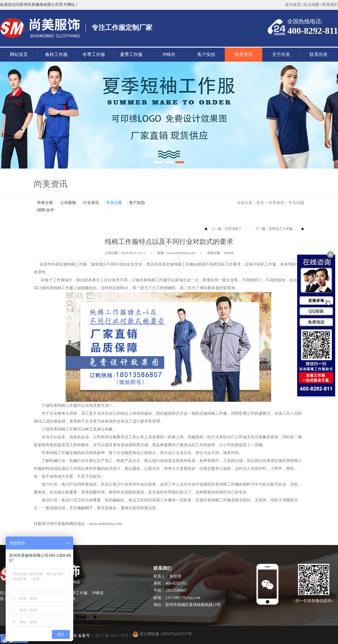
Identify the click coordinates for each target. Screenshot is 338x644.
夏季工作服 (131, 54)
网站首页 (19, 54)
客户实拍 (206, 54)
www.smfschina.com (105, 524)
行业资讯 (91, 203)
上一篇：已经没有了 (226, 229)
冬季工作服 (94, 54)
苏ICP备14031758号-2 (113, 636)
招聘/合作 (46, 210)
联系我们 (330, 5)
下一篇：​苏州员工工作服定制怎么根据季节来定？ (292, 229)
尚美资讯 (244, 54)
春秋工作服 (56, 54)
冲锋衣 (169, 54)
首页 (260, 203)
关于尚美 (281, 54)
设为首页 (293, 5)
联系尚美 (319, 54)
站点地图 (312, 5)
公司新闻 (68, 203)
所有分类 (45, 203)
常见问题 (296, 203)
